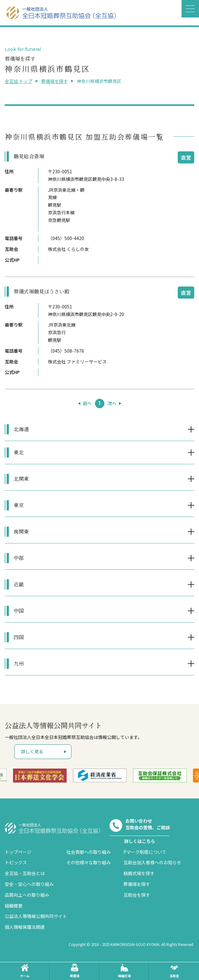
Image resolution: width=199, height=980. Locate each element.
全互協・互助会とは (25, 873)
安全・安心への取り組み (29, 884)
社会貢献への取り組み (89, 852)
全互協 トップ (19, 81)
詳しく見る (32, 751)
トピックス (16, 862)
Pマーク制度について (145, 852)
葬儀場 (75, 971)
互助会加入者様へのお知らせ (152, 862)
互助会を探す (137, 895)
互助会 (174, 971)
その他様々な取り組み (89, 862)
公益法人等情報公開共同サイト (36, 916)
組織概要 (14, 906)
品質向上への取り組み (27, 895)
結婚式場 (124, 971)
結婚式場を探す (139, 873)
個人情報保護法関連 (25, 927)
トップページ (18, 852)
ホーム (25, 971)
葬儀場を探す (55, 81)
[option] (40, 776)
